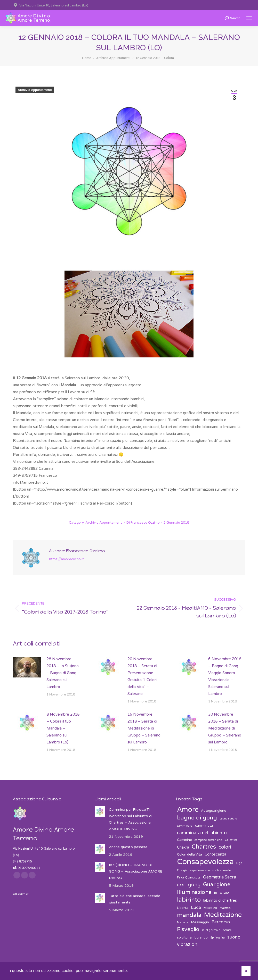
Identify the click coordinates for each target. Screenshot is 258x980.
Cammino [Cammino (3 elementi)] (184, 840)
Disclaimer (21, 894)
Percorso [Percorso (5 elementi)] (221, 922)
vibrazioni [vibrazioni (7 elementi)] (188, 944)
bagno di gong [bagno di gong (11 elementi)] (197, 818)
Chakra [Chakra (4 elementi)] (183, 847)
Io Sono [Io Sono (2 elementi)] (224, 893)
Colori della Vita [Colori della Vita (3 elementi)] (190, 855)
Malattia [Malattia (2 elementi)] (225, 908)
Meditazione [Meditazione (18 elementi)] (223, 915)
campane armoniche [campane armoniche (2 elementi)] (208, 840)
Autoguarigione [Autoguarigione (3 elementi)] (214, 811)
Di (143, 523)
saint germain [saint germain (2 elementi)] (211, 930)
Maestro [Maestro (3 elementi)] (210, 908)
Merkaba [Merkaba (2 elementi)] (183, 922)
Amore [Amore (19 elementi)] (188, 810)
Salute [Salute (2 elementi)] (227, 930)
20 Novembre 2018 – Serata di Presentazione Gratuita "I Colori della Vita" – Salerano (142, 676)
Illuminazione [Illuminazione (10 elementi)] (194, 892)
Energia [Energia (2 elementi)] (182, 870)
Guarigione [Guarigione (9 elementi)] (217, 885)
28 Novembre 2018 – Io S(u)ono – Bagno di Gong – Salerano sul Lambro (63, 673)
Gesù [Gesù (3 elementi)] (181, 885)
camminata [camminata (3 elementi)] (204, 826)
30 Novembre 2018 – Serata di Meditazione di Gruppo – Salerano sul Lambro (225, 728)
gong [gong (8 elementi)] (194, 885)
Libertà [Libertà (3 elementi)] (183, 908)
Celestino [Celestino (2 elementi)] (231, 840)
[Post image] (27, 667)
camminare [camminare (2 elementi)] (185, 826)
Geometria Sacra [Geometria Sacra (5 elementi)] (220, 877)
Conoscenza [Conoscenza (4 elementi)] (215, 854)
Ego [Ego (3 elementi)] (239, 863)
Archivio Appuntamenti (35, 90)
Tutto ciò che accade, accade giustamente (135, 899)
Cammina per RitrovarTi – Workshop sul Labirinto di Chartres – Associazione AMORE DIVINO (131, 819)
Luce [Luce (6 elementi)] (196, 907)
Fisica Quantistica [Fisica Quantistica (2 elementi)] (189, 878)
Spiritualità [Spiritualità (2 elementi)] (217, 938)
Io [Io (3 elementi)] (216, 893)
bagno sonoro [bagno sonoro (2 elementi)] (228, 819)
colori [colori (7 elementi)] (225, 847)
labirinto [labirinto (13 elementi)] (189, 900)
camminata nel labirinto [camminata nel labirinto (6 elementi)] (202, 833)
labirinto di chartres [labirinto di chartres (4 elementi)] (220, 900)
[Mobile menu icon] (249, 18)
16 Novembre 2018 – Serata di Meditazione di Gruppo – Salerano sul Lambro (144, 728)
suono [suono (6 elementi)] (234, 937)
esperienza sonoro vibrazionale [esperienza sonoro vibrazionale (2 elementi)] (210, 870)
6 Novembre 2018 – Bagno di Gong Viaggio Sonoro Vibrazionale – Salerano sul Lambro (225, 676)
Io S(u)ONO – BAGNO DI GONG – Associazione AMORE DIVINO (136, 871)
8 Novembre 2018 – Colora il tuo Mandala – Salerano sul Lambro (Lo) (63, 728)
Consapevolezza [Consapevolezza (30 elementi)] (205, 862)
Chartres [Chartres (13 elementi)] (204, 847)
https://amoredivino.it (66, 559)
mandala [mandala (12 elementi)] (189, 915)
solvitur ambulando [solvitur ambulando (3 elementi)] (192, 937)
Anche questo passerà (128, 847)
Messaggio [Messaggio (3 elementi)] (200, 922)
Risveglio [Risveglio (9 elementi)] (188, 929)
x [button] (246, 971)
